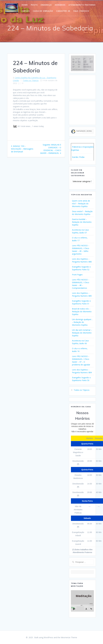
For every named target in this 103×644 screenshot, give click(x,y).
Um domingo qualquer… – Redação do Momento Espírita (82, 322)
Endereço (46, 5)
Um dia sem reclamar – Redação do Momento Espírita (82, 333)
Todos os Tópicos (31, 80)
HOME (25, 5)
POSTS (34, 5)
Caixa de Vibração (43, 11)
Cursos (26, 11)
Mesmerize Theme (69, 637)
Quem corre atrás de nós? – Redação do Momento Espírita (81, 204)
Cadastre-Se (63, 11)
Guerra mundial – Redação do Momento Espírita (82, 222)
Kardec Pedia (78, 157)
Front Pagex (77, 275)
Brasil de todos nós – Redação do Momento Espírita (82, 312)
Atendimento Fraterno (82, 5)
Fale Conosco (81, 11)
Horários (60, 5)
